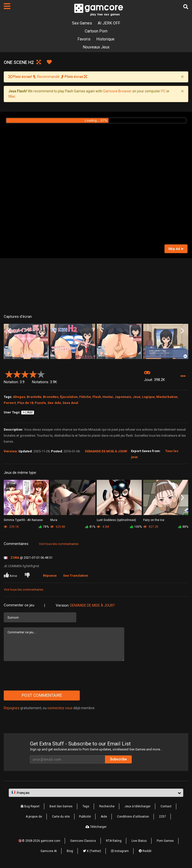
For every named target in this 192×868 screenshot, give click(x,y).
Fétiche (85, 397)
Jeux (137, 397)
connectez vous (60, 708)
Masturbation (167, 397)
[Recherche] (186, 7)
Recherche (107, 806)
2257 (162, 817)
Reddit (145, 851)
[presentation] (42, 676)
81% (90, 527)
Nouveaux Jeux (96, 47)
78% (44, 527)
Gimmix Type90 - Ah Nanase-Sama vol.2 (23, 520)
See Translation (75, 576)
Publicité (85, 817)
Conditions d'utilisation (133, 817)
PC (163, 91)
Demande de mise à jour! (106, 451)
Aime (11, 575)
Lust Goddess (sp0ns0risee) (116, 520)
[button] (183, 376)
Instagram (120, 851)
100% (136, 527)
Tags (86, 806)
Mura (54, 520)
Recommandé (48, 77)
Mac (12, 96)
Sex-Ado (54, 403)
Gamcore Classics (83, 841)
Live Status (139, 841)
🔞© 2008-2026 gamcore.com (39, 841)
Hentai (108, 397)
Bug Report (30, 806)
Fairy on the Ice (154, 520)
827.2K (151, 527)
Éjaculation (69, 397)
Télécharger (96, 827)
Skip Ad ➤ (176, 249)
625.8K (58, 527)
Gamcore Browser (117, 91)
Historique (105, 39)
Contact (166, 806)
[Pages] (7, 6)
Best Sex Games (61, 806)
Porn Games (165, 841)
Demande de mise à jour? (92, 605)
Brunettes (51, 397)
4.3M (103, 527)
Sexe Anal (70, 403)
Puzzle (40, 403)
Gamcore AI (49, 851)
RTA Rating (114, 841)
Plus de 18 (25, 403)
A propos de (34, 817)
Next (182, 331)
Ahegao (19, 397)
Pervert (10, 403)
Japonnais (123, 397)
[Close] (182, 77)
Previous (10, 331)
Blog (70, 851)
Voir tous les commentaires (59, 544)
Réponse (50, 576)
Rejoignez (12, 708)
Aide (104, 817)
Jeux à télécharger (137, 806)
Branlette (34, 397)
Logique (148, 397)
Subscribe (118, 759)
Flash (97, 397)
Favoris (84, 39)
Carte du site (61, 817)
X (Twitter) (92, 851)
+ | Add (28, 412)
